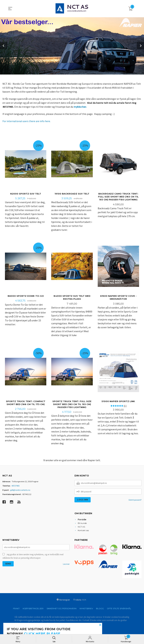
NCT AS (81, 527)
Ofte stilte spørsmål (119, 609)
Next (140, 45)
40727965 (15, 486)
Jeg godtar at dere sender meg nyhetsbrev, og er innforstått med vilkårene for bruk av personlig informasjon (33, 557)
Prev (4, 45)
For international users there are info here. (27, 121)
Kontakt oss (83, 531)
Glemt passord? (135, 500)
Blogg (100, 609)
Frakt (16, 609)
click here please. (43, 634)
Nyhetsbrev (86, 609)
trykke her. (80, 106)
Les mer (66, 565)
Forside (82, 520)
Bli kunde (82, 524)
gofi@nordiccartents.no (20, 491)
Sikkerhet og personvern (62, 609)
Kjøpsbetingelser (33, 609)
